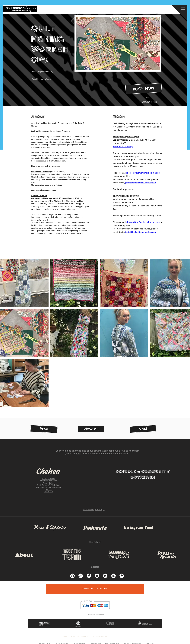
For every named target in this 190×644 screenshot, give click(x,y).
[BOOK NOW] (144, 89)
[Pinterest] (122, 576)
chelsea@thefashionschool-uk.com (61, 180)
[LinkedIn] (113, 576)
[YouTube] (97, 576)
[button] (183, 9)
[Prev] (44, 429)
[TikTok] (81, 576)
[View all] (91, 429)
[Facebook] (89, 576)
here (79, 454)
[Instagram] (72, 576)
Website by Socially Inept (118, 636)
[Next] (143, 429)
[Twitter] (105, 576)
